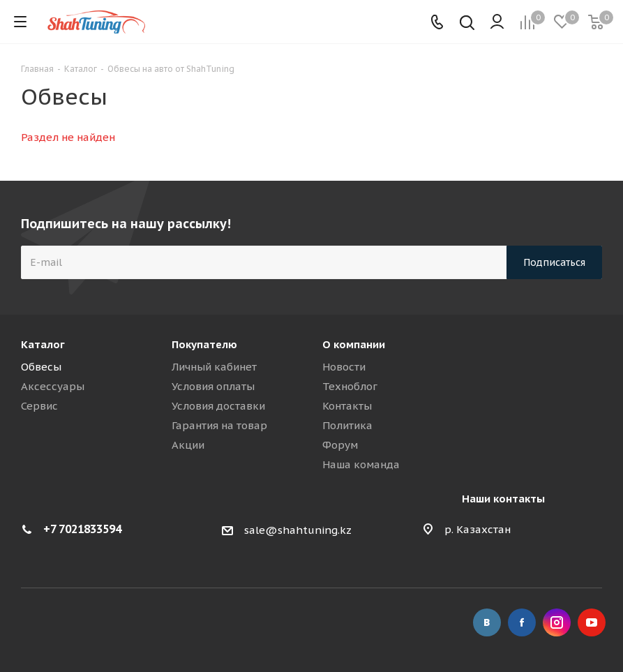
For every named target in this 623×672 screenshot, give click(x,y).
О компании (354, 344)
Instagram (557, 622)
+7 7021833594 (82, 529)
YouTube (592, 622)
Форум (340, 445)
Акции (188, 445)
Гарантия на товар (219, 425)
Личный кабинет (214, 367)
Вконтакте (487, 622)
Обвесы (41, 367)
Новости (344, 367)
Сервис (39, 406)
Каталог (43, 344)
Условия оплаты (213, 386)
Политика (347, 425)
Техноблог (350, 386)
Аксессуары (53, 386)
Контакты (347, 406)
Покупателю (204, 344)
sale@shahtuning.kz (298, 530)
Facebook (522, 622)
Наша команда (361, 464)
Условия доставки (218, 406)
